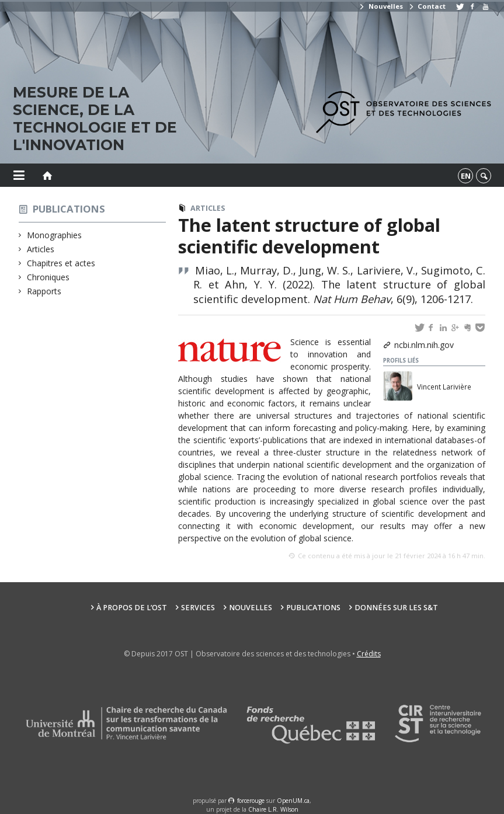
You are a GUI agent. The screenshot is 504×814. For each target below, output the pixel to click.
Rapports (44, 291)
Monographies (55, 235)
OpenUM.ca (293, 801)
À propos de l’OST (132, 608)
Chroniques (48, 277)
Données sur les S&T (396, 608)
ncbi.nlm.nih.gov (424, 345)
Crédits (369, 654)
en (466, 176)
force (251, 801)
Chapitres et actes (61, 263)
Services (198, 608)
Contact (427, 6)
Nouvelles (380, 6)
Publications (69, 209)
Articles (41, 249)
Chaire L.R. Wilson (273, 809)
